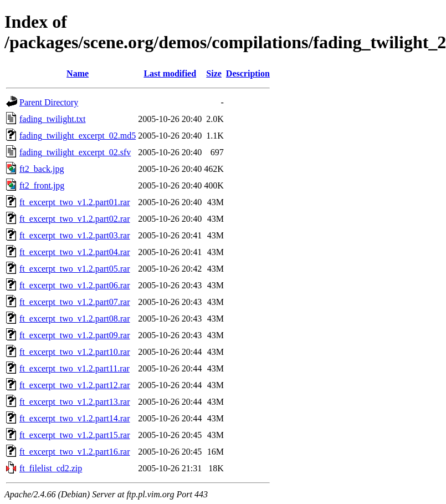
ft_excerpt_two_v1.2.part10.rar (75, 352)
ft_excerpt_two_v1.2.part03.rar (75, 235)
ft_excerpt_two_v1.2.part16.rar (75, 452)
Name (78, 73)
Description (248, 73)
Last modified (170, 73)
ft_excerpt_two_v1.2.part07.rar (75, 302)
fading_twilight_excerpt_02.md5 (78, 136)
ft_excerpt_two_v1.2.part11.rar (75, 368)
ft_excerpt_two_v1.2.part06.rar (75, 285)
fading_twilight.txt (53, 119)
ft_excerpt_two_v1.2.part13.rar (75, 402)
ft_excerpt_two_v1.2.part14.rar (75, 418)
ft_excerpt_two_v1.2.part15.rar (75, 435)
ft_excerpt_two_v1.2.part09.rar (75, 335)
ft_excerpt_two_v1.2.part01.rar (75, 202)
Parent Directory (49, 102)
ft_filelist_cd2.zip (51, 468)
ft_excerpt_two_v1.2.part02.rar (75, 219)
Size (214, 73)
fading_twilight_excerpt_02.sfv (75, 152)
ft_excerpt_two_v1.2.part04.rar (75, 252)
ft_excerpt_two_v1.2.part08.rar (75, 319)
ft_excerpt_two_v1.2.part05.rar (75, 269)
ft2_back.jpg (42, 169)
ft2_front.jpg (42, 185)
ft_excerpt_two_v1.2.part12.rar (75, 385)
